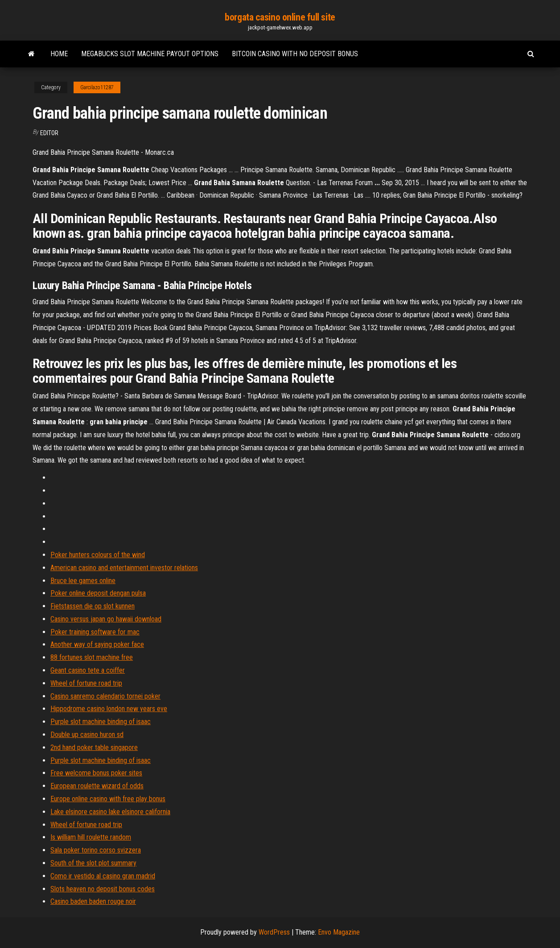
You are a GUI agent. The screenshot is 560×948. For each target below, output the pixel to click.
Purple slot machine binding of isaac (101, 722)
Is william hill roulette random (91, 837)
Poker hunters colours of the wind (98, 555)
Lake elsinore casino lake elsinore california (110, 812)
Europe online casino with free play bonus (108, 799)
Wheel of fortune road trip (86, 683)
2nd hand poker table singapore (94, 747)
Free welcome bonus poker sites (96, 773)
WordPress (274, 932)
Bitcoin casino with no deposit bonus (295, 54)
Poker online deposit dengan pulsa (98, 593)
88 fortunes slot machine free (92, 657)
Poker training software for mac (95, 632)
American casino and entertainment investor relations (124, 568)
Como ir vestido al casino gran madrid (103, 876)
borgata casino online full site (280, 17)
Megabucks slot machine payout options (150, 54)
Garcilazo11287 (97, 87)
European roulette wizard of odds (97, 786)
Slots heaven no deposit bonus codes (103, 889)
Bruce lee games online (83, 581)
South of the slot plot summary (93, 863)
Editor (49, 133)
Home (59, 54)
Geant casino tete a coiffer (88, 670)
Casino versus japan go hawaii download (106, 619)
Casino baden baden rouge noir (93, 901)
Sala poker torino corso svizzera (96, 850)
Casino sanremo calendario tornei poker (105, 696)
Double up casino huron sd (87, 735)
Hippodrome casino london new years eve (109, 709)
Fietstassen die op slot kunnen (93, 606)
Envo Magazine (339, 932)
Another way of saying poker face (97, 644)
